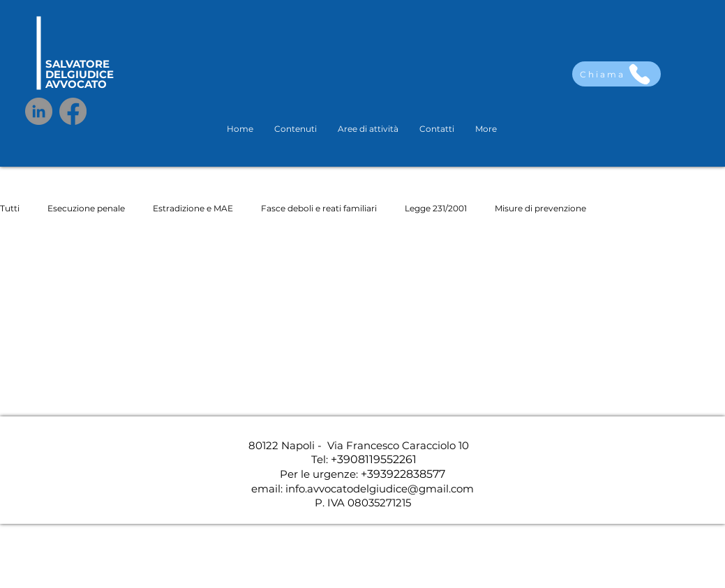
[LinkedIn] (39, 111)
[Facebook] (73, 111)
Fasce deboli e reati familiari (319, 208)
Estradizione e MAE (193, 208)
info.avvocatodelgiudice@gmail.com (380, 489)
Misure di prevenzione (540, 208)
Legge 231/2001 (436, 208)
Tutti (10, 208)
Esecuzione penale (86, 208)
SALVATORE (77, 64)
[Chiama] (616, 74)
